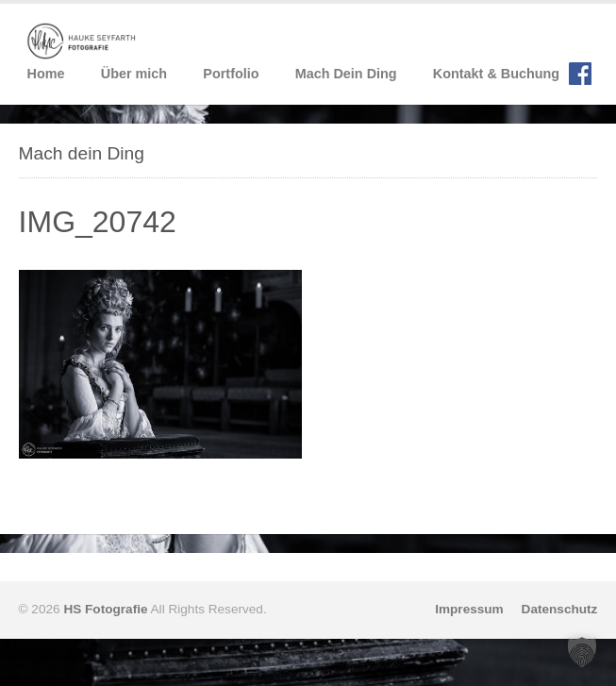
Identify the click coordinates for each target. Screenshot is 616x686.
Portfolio (231, 74)
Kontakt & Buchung (496, 74)
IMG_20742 (98, 222)
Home (46, 74)
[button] (582, 652)
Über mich (134, 74)
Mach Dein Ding (346, 74)
